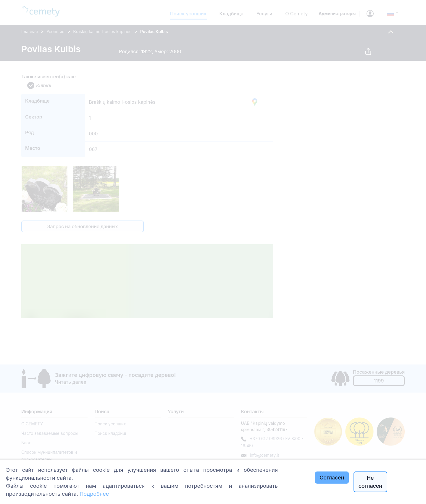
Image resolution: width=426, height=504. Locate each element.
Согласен (332, 478)
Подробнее (94, 494)
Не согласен (370, 482)
